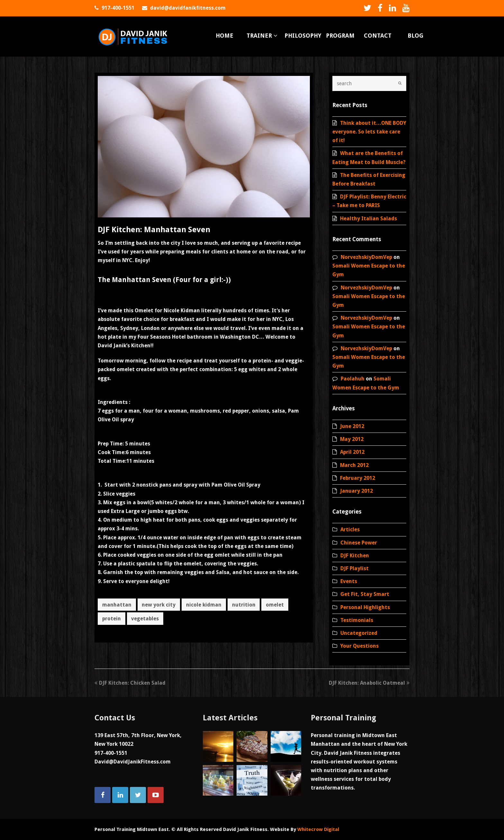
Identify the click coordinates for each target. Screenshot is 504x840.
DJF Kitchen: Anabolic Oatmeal (369, 683)
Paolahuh (353, 379)
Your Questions (360, 646)
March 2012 (354, 465)
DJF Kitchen (355, 556)
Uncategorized (359, 633)
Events (349, 581)
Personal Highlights (365, 607)
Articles (350, 530)
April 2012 (352, 452)
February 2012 (358, 478)
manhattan (117, 605)
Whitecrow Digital (318, 829)
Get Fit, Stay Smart (365, 594)
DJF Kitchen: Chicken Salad (130, 683)
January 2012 (356, 491)
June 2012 (352, 426)
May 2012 (352, 439)
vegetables (145, 619)
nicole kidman (204, 605)
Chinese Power (359, 543)
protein (112, 619)
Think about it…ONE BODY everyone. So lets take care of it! (369, 132)
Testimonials (357, 620)
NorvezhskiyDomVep (366, 257)
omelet (275, 605)
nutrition (244, 605)
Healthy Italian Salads (369, 219)
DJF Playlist (355, 568)
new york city (159, 605)
